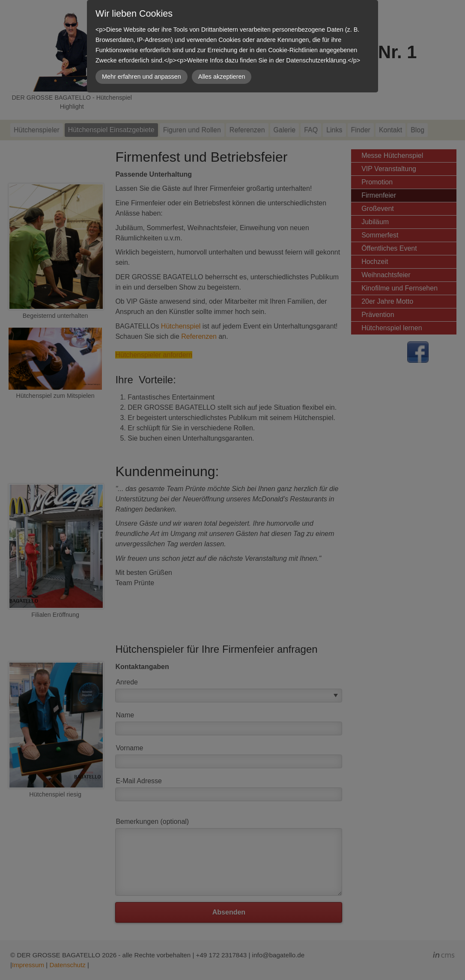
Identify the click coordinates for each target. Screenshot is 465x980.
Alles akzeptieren (222, 77)
